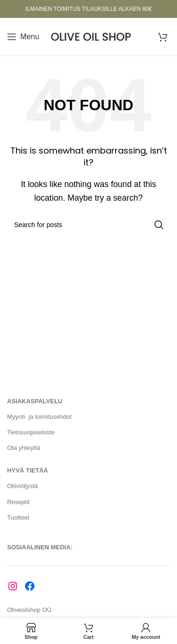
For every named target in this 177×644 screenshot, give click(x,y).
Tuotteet (18, 518)
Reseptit (18, 502)
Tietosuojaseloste (31, 432)
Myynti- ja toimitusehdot (39, 417)
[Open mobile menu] (23, 37)
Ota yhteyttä (24, 448)
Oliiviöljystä (22, 486)
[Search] (88, 225)
